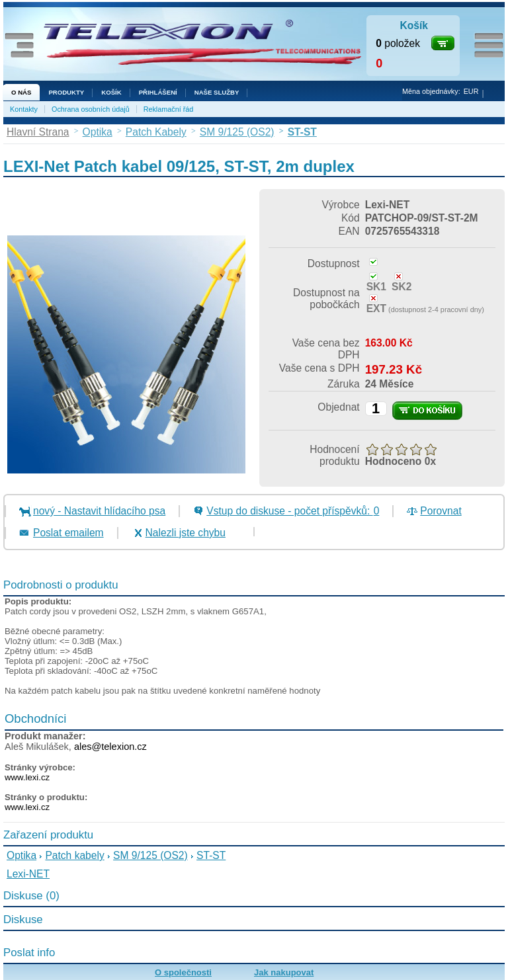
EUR (471, 91)
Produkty (66, 92)
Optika (21, 855)
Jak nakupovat (284, 972)
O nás (21, 92)
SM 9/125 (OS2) (150, 855)
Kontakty (24, 109)
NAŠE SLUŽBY (217, 92)
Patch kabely (74, 855)
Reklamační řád (169, 109)
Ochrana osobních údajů (91, 109)
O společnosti (183, 972)
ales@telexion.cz (110, 747)
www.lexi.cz (27, 777)
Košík (111, 92)
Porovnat (441, 511)
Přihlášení (158, 92)
